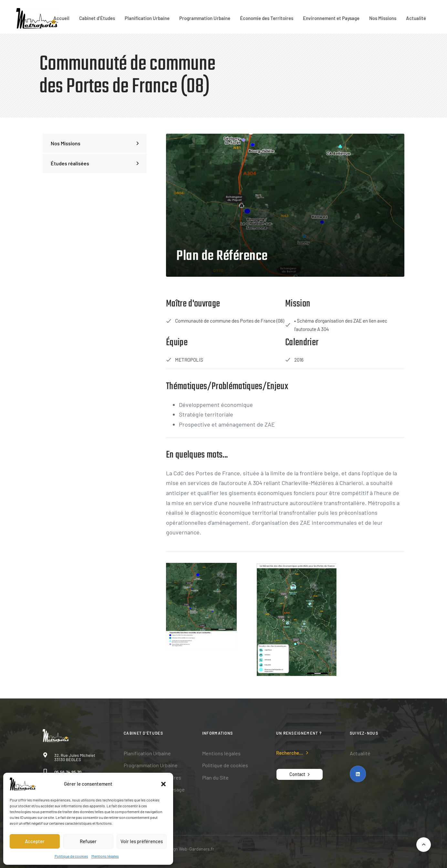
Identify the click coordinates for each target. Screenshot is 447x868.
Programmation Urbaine (205, 18)
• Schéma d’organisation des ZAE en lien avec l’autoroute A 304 (336, 325)
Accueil (61, 18)
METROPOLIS (185, 360)
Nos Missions (383, 18)
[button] (163, 784)
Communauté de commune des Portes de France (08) (225, 321)
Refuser (88, 841)
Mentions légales (105, 856)
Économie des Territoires (267, 18)
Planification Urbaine (147, 18)
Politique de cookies (71, 856)
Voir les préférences (142, 841)
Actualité (416, 18)
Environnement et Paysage (331, 18)
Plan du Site (215, 777)
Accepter (35, 841)
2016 (294, 360)
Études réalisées (95, 163)
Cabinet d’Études (97, 18)
